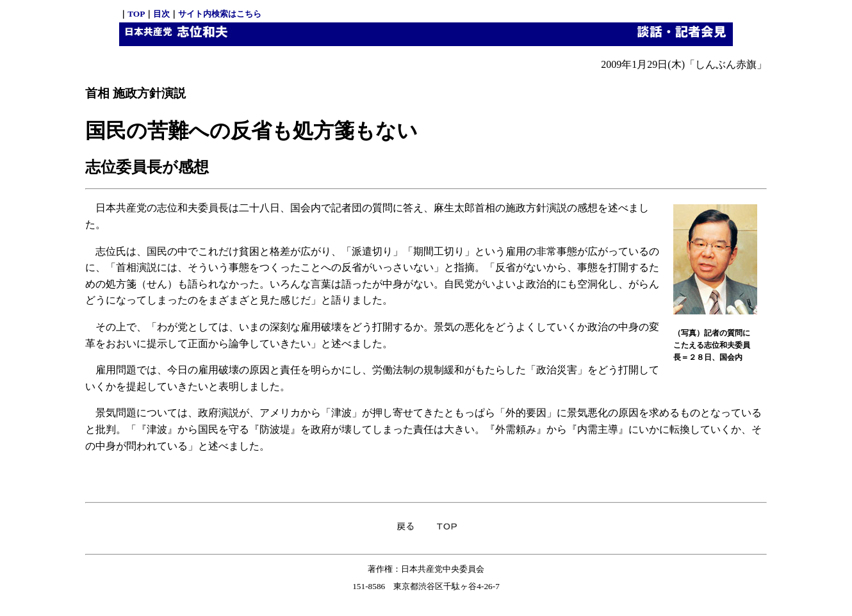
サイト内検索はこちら (220, 14)
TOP (136, 14)
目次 (161, 14)
